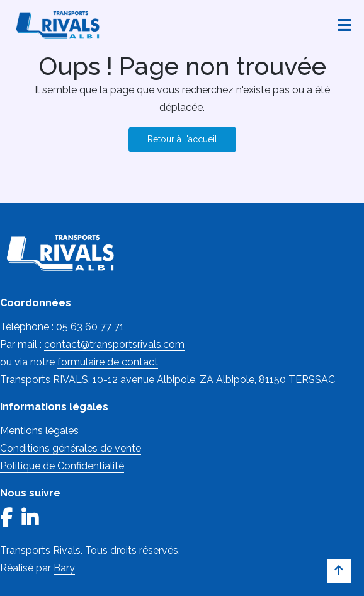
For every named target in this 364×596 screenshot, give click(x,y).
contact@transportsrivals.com (114, 344)
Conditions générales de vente (71, 448)
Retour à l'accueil (182, 139)
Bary (64, 568)
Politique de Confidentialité (62, 466)
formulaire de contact (108, 362)
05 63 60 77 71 (90, 327)
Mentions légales (39, 431)
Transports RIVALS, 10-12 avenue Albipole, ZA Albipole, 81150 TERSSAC (168, 380)
